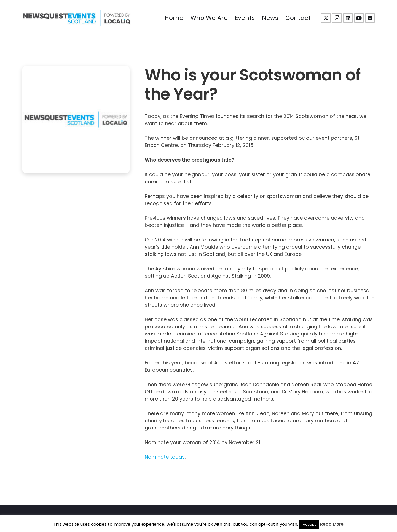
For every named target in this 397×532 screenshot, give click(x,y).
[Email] (370, 18)
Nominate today (165, 457)
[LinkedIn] (348, 18)
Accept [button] (309, 524)
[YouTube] (359, 18)
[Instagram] (337, 18)
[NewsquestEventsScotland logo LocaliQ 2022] (77, 18)
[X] (326, 18)
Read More (332, 524)
